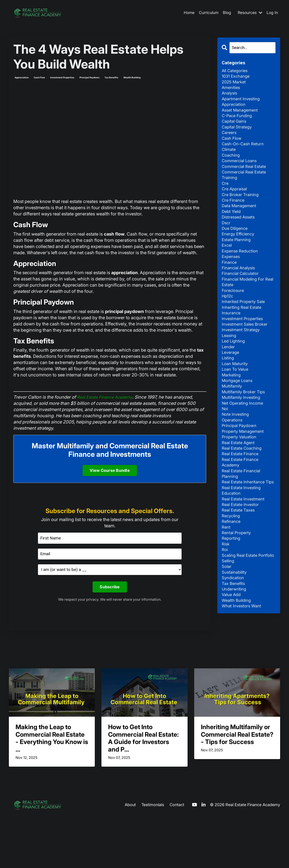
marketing (232, 407)
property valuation (241, 475)
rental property (238, 587)
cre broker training (242, 208)
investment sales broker (246, 351)
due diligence (236, 245)
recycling (232, 568)
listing (229, 388)
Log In (272, 13)
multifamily (233, 419)
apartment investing (242, 102)
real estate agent (240, 481)
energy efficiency (240, 251)
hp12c (228, 320)
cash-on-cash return (245, 152)
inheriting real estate (243, 332)
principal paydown (89, 77)
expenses (232, 276)
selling (229, 624)
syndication (234, 643)
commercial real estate (246, 177)
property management (244, 469)
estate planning (238, 258)
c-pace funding (239, 121)
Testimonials (153, 855)
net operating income (244, 438)
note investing (237, 450)
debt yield (232, 226)
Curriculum (207, 13)
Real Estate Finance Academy (107, 397)
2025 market (235, 84)
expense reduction (241, 270)
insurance (232, 338)
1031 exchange (237, 77)
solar (227, 630)
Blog (226, 13)
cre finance (234, 214)
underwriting (235, 655)
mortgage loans (238, 413)
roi (225, 605)
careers (230, 140)
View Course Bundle (110, 470)
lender (229, 376)
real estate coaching (243, 487)
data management (240, 220)
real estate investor (242, 556)
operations (233, 456)
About (130, 855)
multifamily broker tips (245, 425)
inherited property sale (245, 326)
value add (232, 661)
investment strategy (242, 357)
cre (225, 195)
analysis (230, 96)
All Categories (236, 71)
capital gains (235, 127)
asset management (241, 115)
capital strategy (238, 133)
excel (227, 264)
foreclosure (234, 313)
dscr (226, 239)
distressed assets (240, 233)
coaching (232, 164)
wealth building (132, 77)
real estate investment (245, 549)
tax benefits (111, 77)
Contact (177, 855)
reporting (232, 593)
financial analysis (240, 289)
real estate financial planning (243, 515)
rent (226, 581)
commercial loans (241, 171)
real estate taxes (240, 562)
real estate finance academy (242, 503)
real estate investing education (243, 540)
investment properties (62, 77)
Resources (249, 13)
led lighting (234, 369)
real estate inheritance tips (245, 528)
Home (187, 13)
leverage (231, 382)
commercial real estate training (246, 186)
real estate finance (242, 494)
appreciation (22, 77)
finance (230, 282)
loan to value (236, 400)
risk (226, 599)
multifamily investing (243, 431)
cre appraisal (236, 202)
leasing (230, 363)
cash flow (39, 77)
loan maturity (236, 394)
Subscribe (110, 588)
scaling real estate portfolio (241, 615)
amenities (232, 90)
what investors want (243, 674)
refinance (232, 574)
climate (230, 158)
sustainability (236, 636)
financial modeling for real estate (245, 304)
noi (225, 444)
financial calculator (242, 295)
